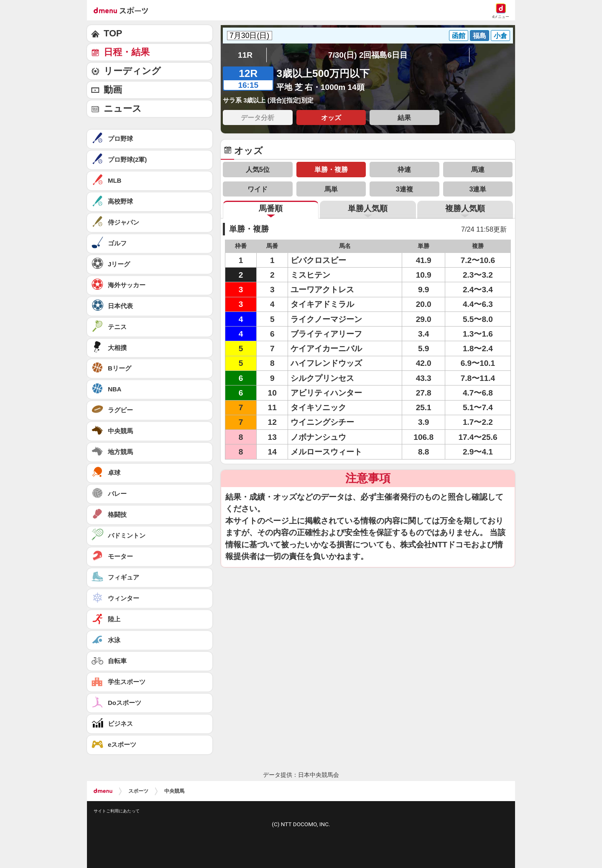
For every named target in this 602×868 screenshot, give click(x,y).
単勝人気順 (368, 208)
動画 (113, 90)
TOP (113, 33)
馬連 (478, 169)
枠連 (404, 169)
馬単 (331, 189)
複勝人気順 (465, 208)
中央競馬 (174, 791)
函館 (459, 36)
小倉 (500, 36)
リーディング (132, 71)
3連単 (478, 189)
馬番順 (271, 208)
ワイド (258, 189)
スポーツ (138, 791)
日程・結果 (127, 52)
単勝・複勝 (331, 169)
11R (245, 55)
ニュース (123, 108)
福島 (480, 36)
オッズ (331, 117)
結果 (404, 117)
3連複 (404, 189)
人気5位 (258, 169)
